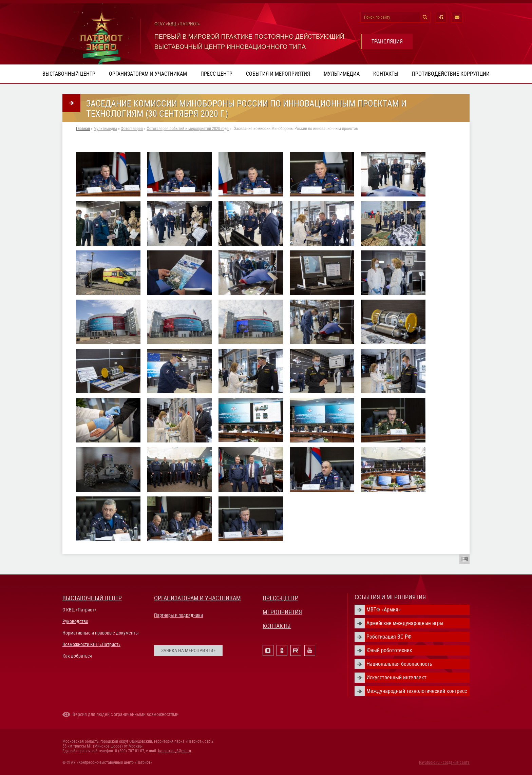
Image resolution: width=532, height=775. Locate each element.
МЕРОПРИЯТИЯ (282, 612)
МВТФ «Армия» (384, 610)
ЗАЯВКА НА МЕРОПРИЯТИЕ (188, 650)
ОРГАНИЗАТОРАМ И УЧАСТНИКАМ (197, 598)
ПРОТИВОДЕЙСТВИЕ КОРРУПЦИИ (451, 74)
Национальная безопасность (399, 664)
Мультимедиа (342, 74)
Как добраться (77, 656)
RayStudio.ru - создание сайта (444, 762)
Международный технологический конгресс (417, 691)
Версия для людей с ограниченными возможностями (126, 714)
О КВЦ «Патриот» (79, 610)
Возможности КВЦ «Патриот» (91, 644)
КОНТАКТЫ (277, 626)
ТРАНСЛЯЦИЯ (387, 42)
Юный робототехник (389, 650)
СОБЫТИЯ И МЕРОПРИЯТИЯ (390, 597)
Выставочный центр (69, 74)
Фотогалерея (132, 129)
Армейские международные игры (405, 623)
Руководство (75, 621)
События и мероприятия (278, 74)
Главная (83, 129)
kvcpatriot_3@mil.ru (175, 751)
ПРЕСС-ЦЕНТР (280, 598)
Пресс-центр (216, 74)
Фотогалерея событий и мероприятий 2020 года (188, 129)
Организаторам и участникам (148, 74)
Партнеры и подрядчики (178, 615)
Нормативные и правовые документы (101, 633)
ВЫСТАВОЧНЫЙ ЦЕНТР (92, 598)
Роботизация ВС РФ (389, 637)
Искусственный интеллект (396, 677)
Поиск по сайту (377, 17)
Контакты (386, 74)
